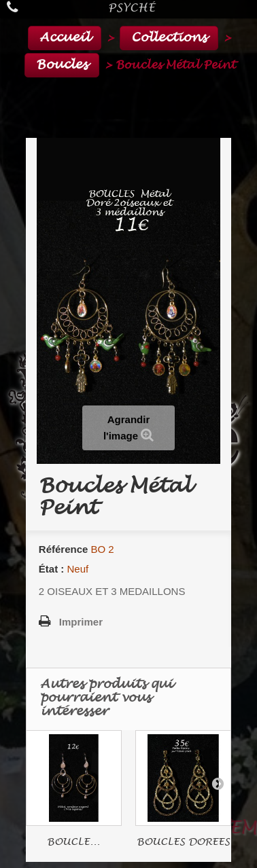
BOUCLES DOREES (183, 842)
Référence (64, 549)
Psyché (132, 8)
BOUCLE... (73, 842)
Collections (169, 38)
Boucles (62, 65)
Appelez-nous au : (15, 7)
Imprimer (81, 622)
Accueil (65, 38)
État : (52, 569)
